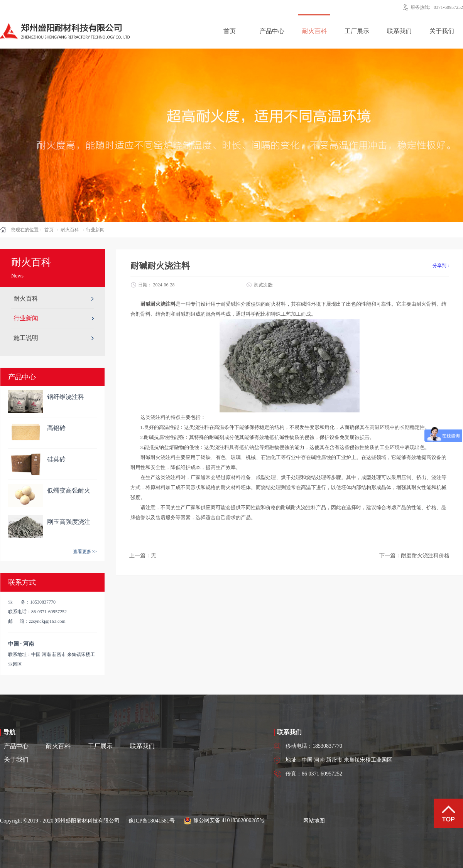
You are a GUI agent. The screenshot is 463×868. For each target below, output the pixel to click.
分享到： (442, 266)
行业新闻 (95, 230)
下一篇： (414, 556)
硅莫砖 (56, 459)
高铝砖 (56, 428)
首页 (230, 31)
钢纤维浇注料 (66, 397)
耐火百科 (70, 230)
